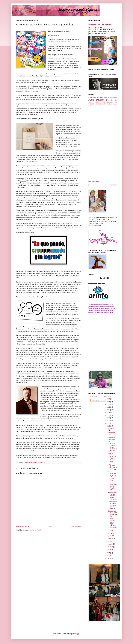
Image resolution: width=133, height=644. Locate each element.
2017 (109, 413)
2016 (109, 415)
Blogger (78, 634)
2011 (109, 553)
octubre (111, 437)
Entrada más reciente (23, 527)
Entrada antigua (76, 527)
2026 (109, 396)
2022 (109, 399)
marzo (111, 544)
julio (110, 533)
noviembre (112, 433)
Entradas (93, 397)
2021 (109, 402)
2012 (109, 426)
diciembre (111, 428)
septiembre (112, 440)
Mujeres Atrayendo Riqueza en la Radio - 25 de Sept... (112, 457)
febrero (111, 547)
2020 (109, 404)
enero (110, 549)
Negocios (115, 104)
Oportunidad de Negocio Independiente (112, 514)
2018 (109, 410)
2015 (109, 418)
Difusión (100, 100)
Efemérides (110, 100)
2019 (109, 407)
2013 (109, 423)
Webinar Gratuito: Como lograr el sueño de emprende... (113, 523)
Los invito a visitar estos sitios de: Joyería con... (113, 486)
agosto (111, 531)
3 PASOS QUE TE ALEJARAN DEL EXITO (113, 467)
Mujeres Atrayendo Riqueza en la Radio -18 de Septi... (112, 476)
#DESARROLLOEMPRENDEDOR (98, 97)
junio (110, 536)
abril (110, 541)
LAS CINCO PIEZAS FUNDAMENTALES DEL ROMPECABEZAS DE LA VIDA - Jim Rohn (103, 102)
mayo (110, 539)
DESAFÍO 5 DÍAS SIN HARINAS (100, 24)
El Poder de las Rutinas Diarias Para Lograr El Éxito (113, 447)
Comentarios (94, 400)
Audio (91, 100)
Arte (116, 97)
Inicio (50, 527)
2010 (109, 556)
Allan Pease (111, 97)
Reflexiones (92, 106)
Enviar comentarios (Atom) (33, 530)
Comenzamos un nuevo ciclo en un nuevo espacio (112, 505)
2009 (109, 558)
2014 (109, 421)
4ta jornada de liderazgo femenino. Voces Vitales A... (113, 496)
